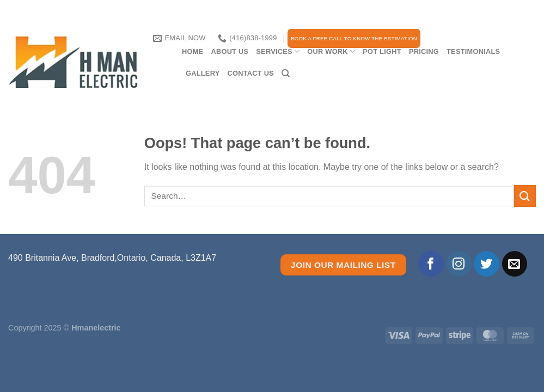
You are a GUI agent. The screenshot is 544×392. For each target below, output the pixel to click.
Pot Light (382, 51)
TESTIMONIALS (473, 51)
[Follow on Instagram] (459, 264)
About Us (230, 51)
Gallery (203, 73)
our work (331, 51)
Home (192, 51)
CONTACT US (250, 73)
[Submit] (525, 196)
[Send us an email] (515, 264)
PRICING (424, 51)
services (278, 51)
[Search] (286, 73)
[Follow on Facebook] (431, 264)
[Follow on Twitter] (487, 264)
